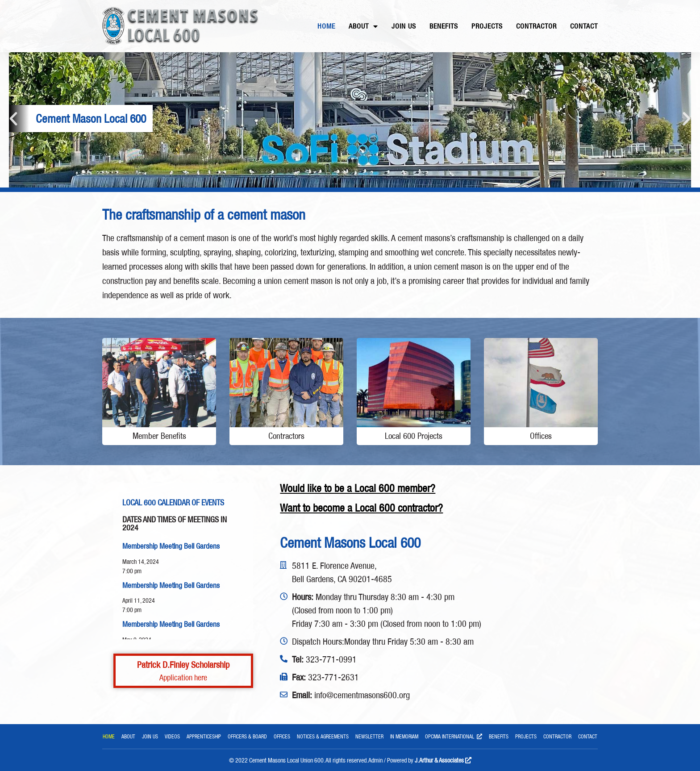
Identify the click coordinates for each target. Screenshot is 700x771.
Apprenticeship (204, 736)
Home (326, 26)
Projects (487, 26)
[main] (350, 215)
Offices (282, 736)
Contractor (536, 26)
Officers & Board (247, 736)
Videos (172, 736)
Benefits (444, 26)
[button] (13, 119)
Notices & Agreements (323, 736)
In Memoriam (404, 736)
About (363, 26)
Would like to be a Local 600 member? (358, 488)
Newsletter (369, 736)
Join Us (404, 26)
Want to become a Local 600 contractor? (361, 508)
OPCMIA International (454, 738)
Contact (584, 26)
